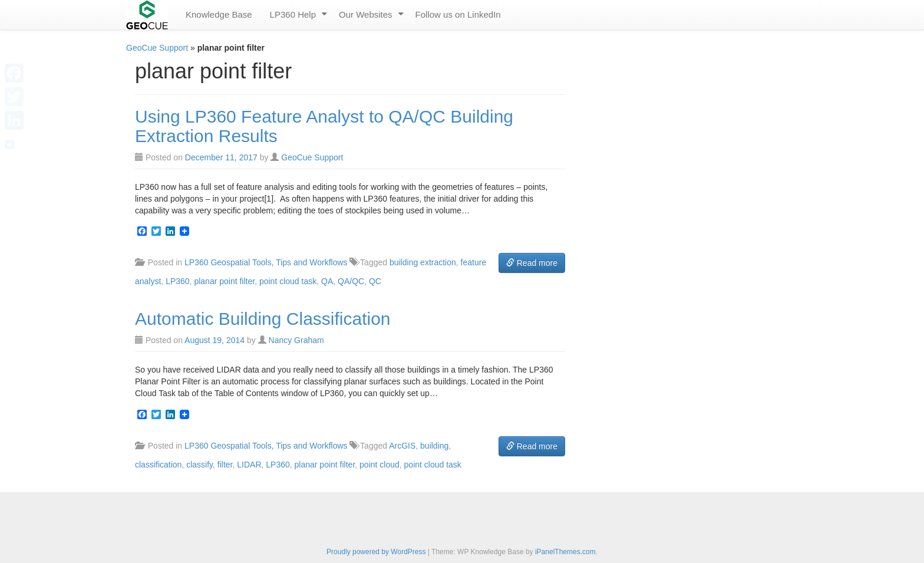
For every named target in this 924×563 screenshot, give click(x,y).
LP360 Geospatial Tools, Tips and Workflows (266, 262)
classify (199, 465)
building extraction (423, 262)
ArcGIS (402, 446)
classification (158, 465)
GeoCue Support (157, 48)
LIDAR (249, 465)
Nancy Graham (296, 340)
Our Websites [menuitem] (366, 14)
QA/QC (351, 281)
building (434, 446)
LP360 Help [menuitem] (293, 14)
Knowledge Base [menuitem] (219, 14)
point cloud (379, 465)
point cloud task (288, 281)
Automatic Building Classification (263, 319)
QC (375, 281)
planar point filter (224, 281)
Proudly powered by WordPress (376, 552)
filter (225, 465)
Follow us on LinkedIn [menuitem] (458, 14)
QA (327, 281)
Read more (532, 263)
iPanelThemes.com (565, 552)
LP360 (177, 281)
